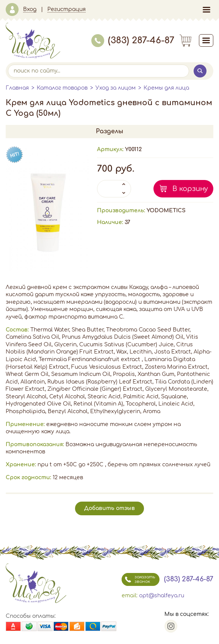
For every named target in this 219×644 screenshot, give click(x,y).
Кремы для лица (166, 88)
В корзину (190, 189)
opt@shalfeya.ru (162, 596)
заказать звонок (138, 579)
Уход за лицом (116, 88)
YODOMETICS (166, 211)
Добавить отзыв (109, 508)
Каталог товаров (62, 88)
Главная (17, 88)
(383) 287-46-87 (133, 40)
